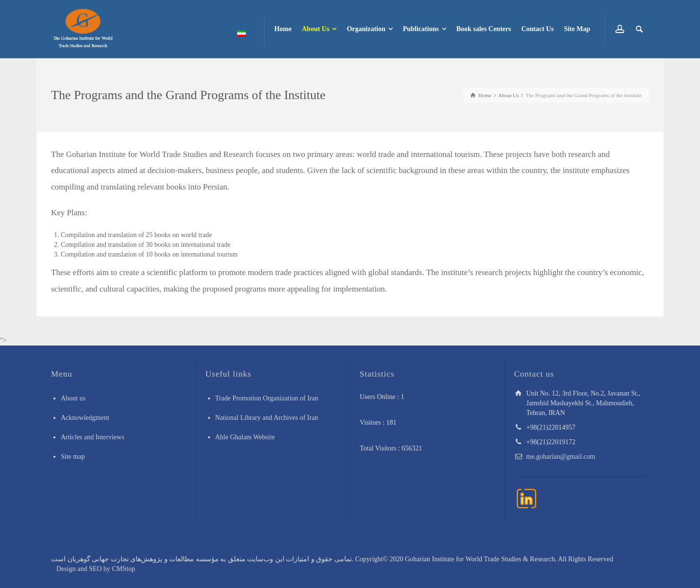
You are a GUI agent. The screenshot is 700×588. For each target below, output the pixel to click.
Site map (73, 457)
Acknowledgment (85, 418)
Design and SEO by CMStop (96, 569)
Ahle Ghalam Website (245, 437)
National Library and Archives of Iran (267, 418)
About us (73, 398)
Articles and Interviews (93, 437)
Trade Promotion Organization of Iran (267, 398)
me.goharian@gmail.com (561, 457)
